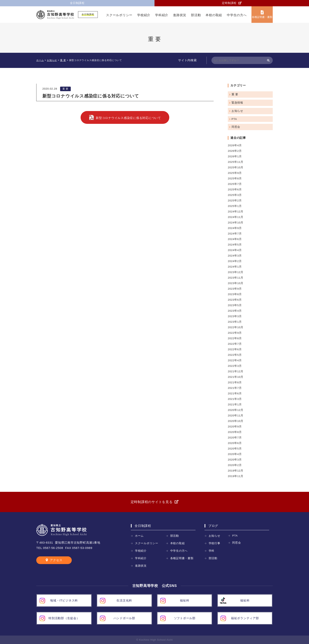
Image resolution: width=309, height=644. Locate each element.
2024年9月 (235, 228)
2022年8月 (235, 338)
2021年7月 (235, 388)
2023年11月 (236, 278)
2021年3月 (235, 399)
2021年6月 (235, 393)
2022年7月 (235, 344)
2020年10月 (236, 421)
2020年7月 (235, 438)
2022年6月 (235, 349)
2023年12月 (236, 272)
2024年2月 (235, 261)
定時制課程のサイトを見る (152, 502)
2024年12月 (236, 212)
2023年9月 (235, 289)
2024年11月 (236, 217)
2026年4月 (235, 145)
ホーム (139, 536)
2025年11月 (236, 162)
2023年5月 (235, 305)
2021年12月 (236, 371)
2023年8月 (235, 294)
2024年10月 (236, 223)
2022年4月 (235, 360)
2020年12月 (236, 410)
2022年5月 (235, 355)
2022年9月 (235, 333)
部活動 (196, 15)
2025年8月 (235, 178)
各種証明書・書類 (262, 17)
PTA (234, 119)
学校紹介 (144, 15)
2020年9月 (235, 427)
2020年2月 (235, 465)
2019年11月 (236, 476)
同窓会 (236, 127)
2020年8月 (235, 432)
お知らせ (237, 111)
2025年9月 (235, 173)
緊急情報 (237, 103)
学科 (212, 551)
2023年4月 (235, 311)
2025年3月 (235, 195)
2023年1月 (235, 322)
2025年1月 (235, 206)
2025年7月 (235, 184)
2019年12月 (236, 471)
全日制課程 (77, 3)
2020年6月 (235, 443)
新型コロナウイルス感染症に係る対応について (128, 118)
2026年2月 (235, 151)
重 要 (65, 89)
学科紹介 (162, 15)
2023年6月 (235, 300)
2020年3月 (235, 460)
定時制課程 (229, 3)
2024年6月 (235, 239)
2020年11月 (236, 416)
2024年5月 (235, 245)
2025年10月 (236, 167)
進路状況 (180, 15)
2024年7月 (235, 234)
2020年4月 (235, 454)
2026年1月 (235, 156)
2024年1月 (235, 267)
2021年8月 (235, 382)
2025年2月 (235, 201)
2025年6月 (235, 189)
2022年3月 (235, 366)
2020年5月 (235, 449)
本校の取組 (214, 15)
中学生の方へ (237, 15)
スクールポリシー (119, 15)
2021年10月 (236, 377)
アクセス (56, 560)
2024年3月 (235, 256)
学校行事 (215, 543)
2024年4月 (235, 250)
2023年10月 (236, 283)
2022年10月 (236, 327)
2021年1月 (235, 404)
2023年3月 (235, 316)
